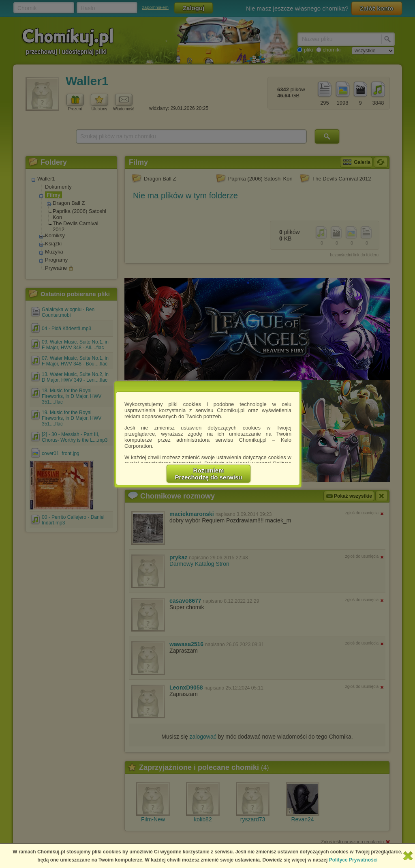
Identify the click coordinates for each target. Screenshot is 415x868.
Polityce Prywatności (353, 860)
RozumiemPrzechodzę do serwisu (209, 474)
